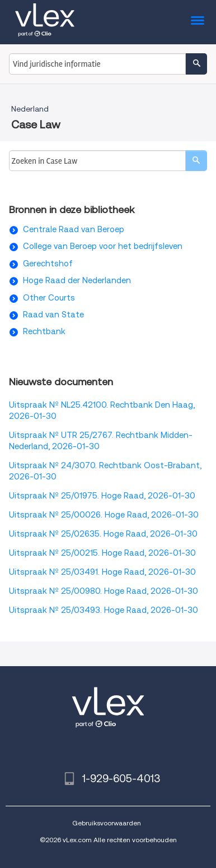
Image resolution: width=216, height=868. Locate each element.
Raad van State (53, 315)
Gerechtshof (48, 264)
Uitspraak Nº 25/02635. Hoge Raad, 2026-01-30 (103, 534)
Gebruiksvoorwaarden (107, 823)
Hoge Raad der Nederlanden (77, 280)
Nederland (30, 109)
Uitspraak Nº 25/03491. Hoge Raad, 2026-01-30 (102, 572)
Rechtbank (44, 331)
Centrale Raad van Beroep (74, 229)
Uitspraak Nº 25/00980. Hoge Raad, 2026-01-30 (104, 591)
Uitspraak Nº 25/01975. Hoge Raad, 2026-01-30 (102, 496)
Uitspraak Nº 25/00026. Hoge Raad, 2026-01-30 (104, 515)
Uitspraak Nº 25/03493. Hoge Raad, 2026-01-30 (104, 610)
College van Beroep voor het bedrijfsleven (103, 246)
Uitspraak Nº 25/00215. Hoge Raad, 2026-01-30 (102, 553)
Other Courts (49, 298)
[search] (196, 161)
